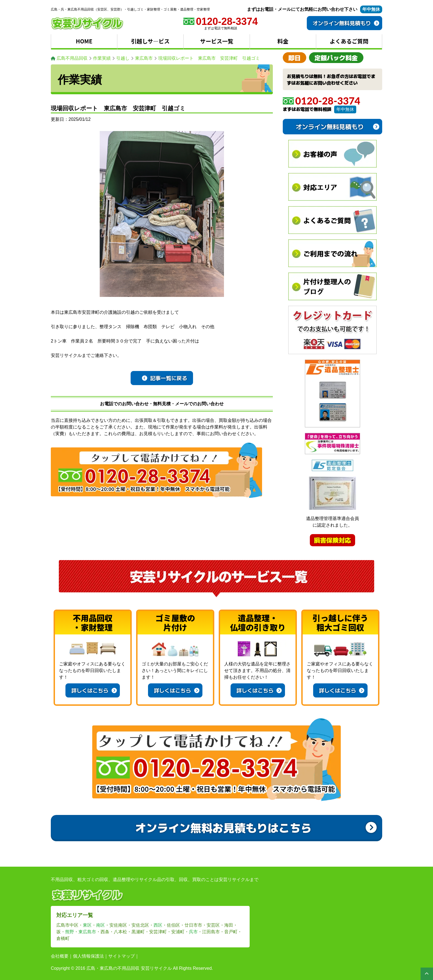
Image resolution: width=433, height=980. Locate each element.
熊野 (70, 932)
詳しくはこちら (94, 690)
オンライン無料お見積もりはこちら (256, 827)
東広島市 (87, 932)
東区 (87, 925)
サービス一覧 (217, 41)
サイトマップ (122, 956)
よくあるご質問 (349, 41)
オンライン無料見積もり (346, 23)
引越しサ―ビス (151, 41)
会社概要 (60, 956)
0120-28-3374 (322, 101)
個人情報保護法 (88, 956)
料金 (283, 41)
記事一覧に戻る (165, 378)
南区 (101, 925)
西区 (158, 925)
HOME (84, 41)
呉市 (193, 932)
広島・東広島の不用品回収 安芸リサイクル (129, 968)
